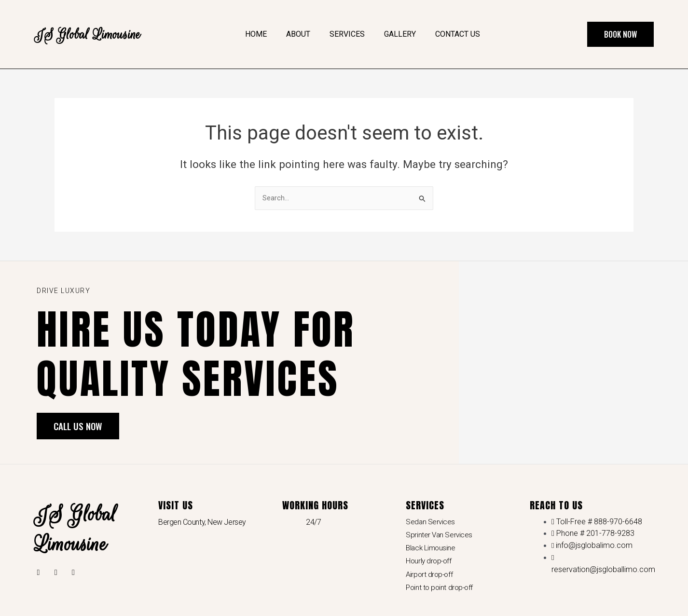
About (298, 34)
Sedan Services (431, 523)
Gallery (400, 34)
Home (256, 34)
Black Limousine (432, 550)
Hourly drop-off (430, 564)
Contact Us (458, 34)
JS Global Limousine (96, 34)
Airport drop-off (430, 578)
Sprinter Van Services (440, 536)
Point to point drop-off (441, 592)
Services (347, 34)
